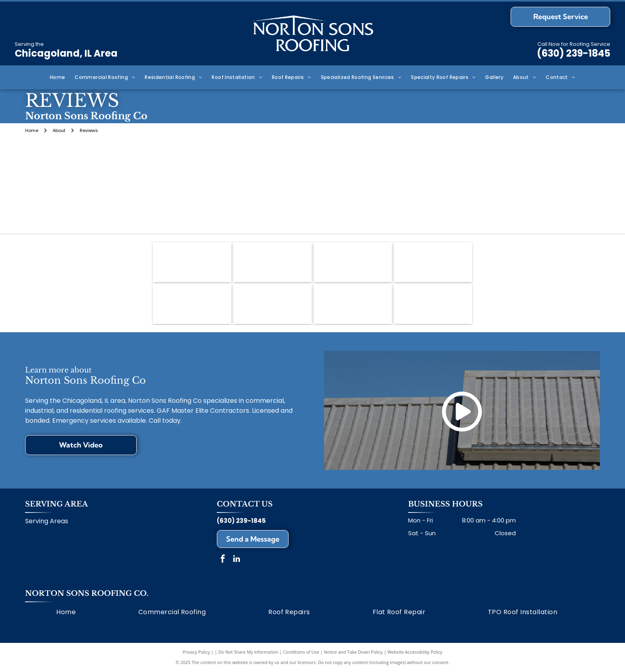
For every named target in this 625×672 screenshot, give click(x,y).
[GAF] (192, 262)
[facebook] (223, 560)
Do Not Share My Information (249, 652)
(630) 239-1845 (574, 53)
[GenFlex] (433, 304)
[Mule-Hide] (272, 262)
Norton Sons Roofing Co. (87, 593)
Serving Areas (47, 521)
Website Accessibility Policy (415, 652)
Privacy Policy (196, 652)
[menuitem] (57, 78)
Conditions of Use (301, 652)
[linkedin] (237, 560)
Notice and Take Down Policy (354, 652)
